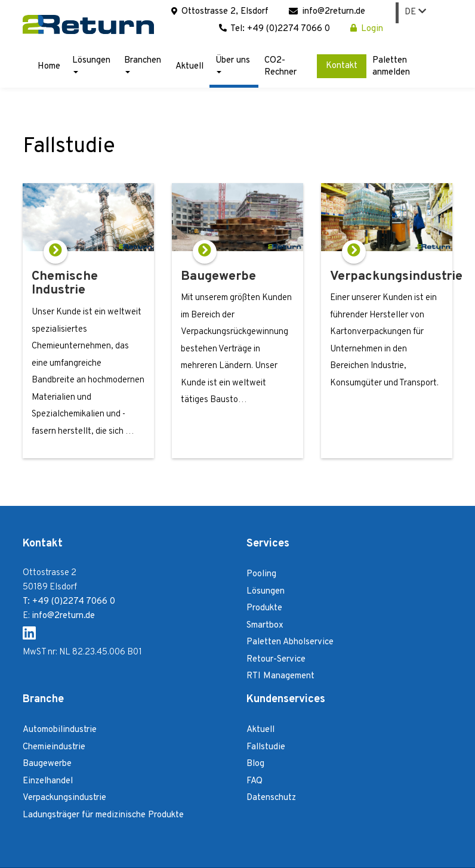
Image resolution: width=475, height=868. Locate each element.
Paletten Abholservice (290, 642)
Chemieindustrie (54, 747)
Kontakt (342, 66)
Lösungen (91, 64)
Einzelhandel (48, 781)
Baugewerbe (47, 764)
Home (49, 67)
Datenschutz (271, 798)
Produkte (264, 608)
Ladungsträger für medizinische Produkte (103, 815)
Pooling (261, 574)
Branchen (143, 64)
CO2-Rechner (280, 67)
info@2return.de (327, 12)
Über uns (233, 64)
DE (415, 12)
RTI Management (280, 676)
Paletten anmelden (391, 67)
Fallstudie (266, 747)
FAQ (255, 781)
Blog (255, 764)
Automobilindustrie (60, 730)
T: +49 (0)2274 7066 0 (69, 602)
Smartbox (265, 625)
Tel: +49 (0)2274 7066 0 (274, 29)
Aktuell (189, 67)
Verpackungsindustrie (64, 798)
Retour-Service (276, 660)
